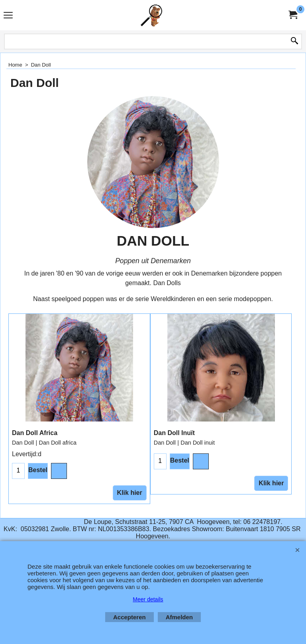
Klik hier (130, 493)
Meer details (148, 599)
